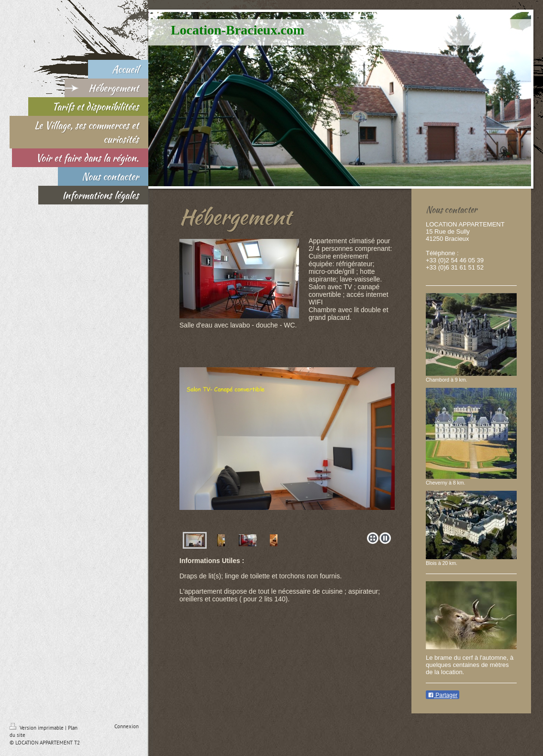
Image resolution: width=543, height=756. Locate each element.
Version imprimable (37, 728)
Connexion (127, 726)
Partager (443, 695)
